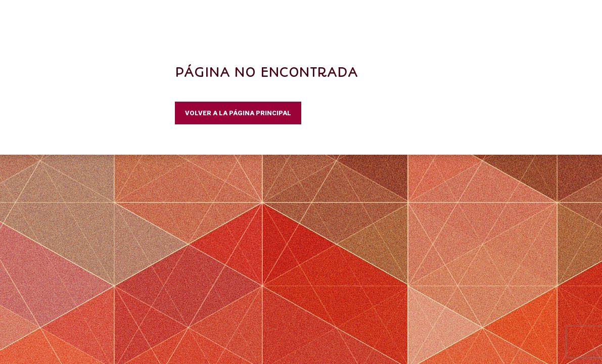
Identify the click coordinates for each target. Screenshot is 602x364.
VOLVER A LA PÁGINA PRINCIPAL (238, 113)
